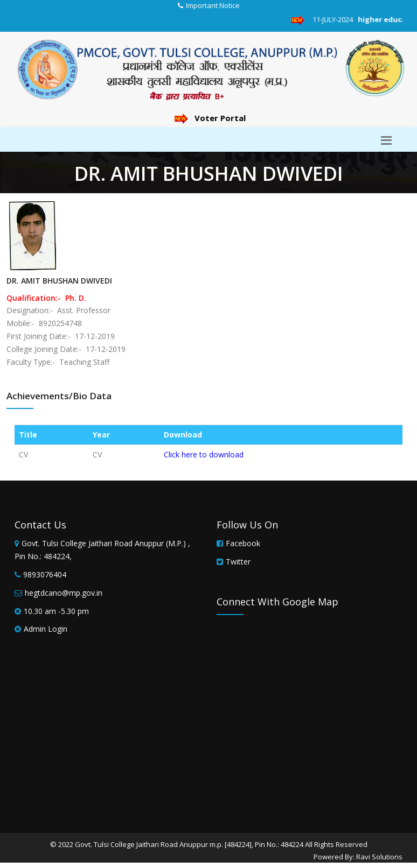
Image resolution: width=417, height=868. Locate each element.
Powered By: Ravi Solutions (358, 857)
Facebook (243, 543)
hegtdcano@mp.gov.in (64, 593)
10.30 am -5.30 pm (56, 611)
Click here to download (204, 454)
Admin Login (46, 629)
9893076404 (45, 574)
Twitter (238, 562)
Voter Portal (210, 118)
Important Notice (213, 5)
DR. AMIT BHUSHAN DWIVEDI (59, 281)
